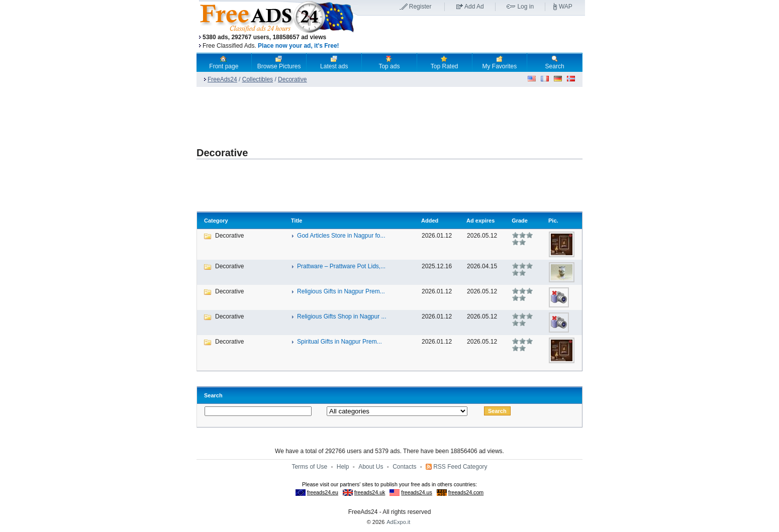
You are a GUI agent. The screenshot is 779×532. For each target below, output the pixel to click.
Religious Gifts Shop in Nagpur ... (342, 316)
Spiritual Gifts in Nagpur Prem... (339, 342)
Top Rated (445, 62)
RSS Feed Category (460, 467)
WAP (566, 7)
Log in (525, 7)
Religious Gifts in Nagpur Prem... (341, 291)
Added (430, 221)
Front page (224, 62)
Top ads (389, 62)
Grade (520, 221)
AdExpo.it (398, 522)
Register (420, 7)
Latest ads (334, 62)
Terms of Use (309, 467)
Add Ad (474, 7)
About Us (371, 467)
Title (297, 221)
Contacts (404, 467)
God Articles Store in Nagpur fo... (341, 236)
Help (343, 467)
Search (555, 62)
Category (216, 221)
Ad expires (480, 221)
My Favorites (500, 62)
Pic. (553, 221)
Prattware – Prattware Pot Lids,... (341, 266)
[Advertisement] (471, 35)
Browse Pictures (279, 62)
